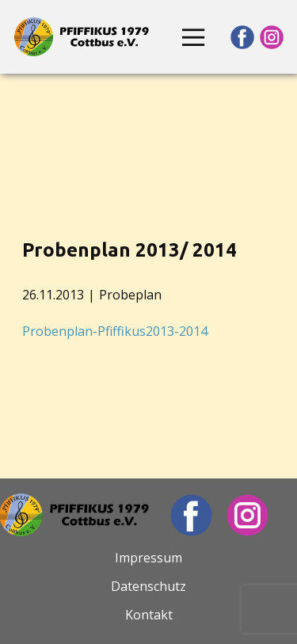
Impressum (148, 558)
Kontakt (149, 615)
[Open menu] (193, 37)
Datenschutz (148, 586)
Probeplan (130, 295)
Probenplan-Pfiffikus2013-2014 (115, 331)
